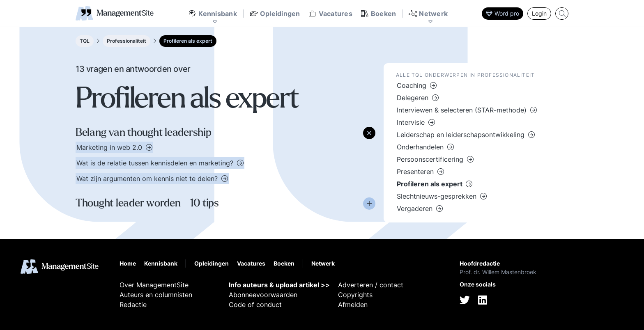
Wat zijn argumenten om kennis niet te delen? (148, 179)
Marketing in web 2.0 (110, 147)
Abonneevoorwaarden (263, 295)
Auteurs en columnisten (156, 295)
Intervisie (412, 122)
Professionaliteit (126, 41)
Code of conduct (255, 305)
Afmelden (353, 305)
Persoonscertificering (431, 159)
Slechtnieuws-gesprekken (438, 196)
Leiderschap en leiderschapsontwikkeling (462, 135)
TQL (85, 41)
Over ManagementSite (154, 285)
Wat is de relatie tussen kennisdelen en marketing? (156, 163)
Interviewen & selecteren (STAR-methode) (463, 110)
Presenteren (416, 172)
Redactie (133, 305)
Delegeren (414, 98)
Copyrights (355, 295)
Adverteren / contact (371, 285)
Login (539, 13)
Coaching (413, 85)
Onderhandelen (421, 147)
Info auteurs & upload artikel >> (279, 285)
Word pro (503, 13)
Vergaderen (416, 209)
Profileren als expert (188, 41)
